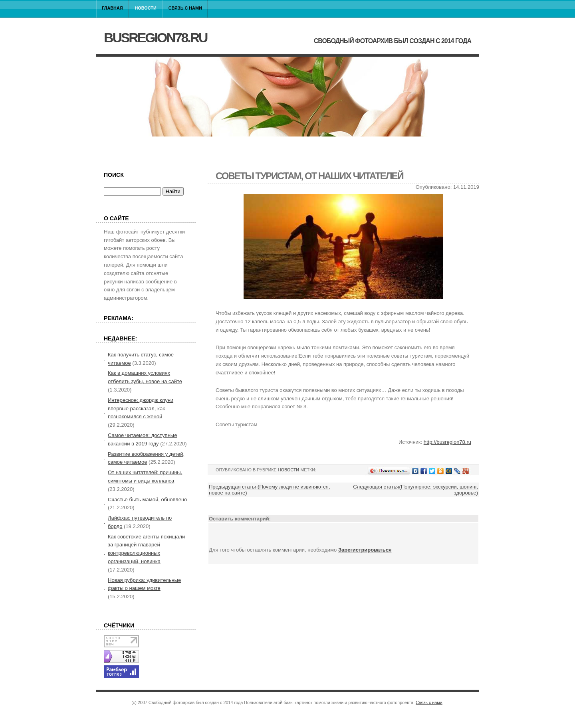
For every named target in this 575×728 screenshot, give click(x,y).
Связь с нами (185, 8)
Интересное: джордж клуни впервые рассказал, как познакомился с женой (141, 409)
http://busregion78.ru (447, 442)
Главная (112, 8)
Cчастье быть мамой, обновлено (147, 500)
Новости (146, 8)
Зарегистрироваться (365, 550)
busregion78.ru (155, 38)
